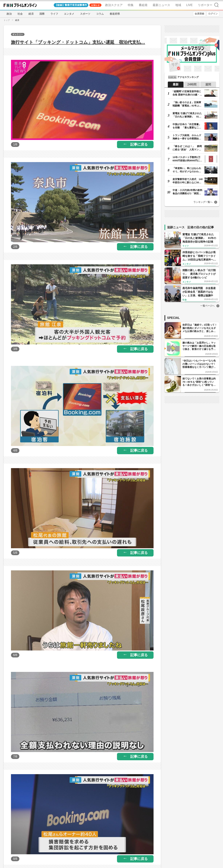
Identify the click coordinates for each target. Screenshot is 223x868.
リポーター (205, 5)
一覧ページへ (207, 306)
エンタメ (69, 14)
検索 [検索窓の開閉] (216, 5)
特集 (131, 5)
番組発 (143, 5)
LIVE (189, 5)
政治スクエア (114, 5)
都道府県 (115, 14)
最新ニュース (161, 5)
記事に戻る (139, 144)
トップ (7, 20)
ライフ (54, 14)
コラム (100, 14)
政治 (9, 14)
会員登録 (199, 14)
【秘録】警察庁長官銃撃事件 (71, 5)
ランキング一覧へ (203, 202)
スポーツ (85, 14)
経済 (31, 14)
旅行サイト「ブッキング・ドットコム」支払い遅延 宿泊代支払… (78, 42)
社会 (20, 14)
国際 (42, 14)
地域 (178, 5)
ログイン (213, 14)
